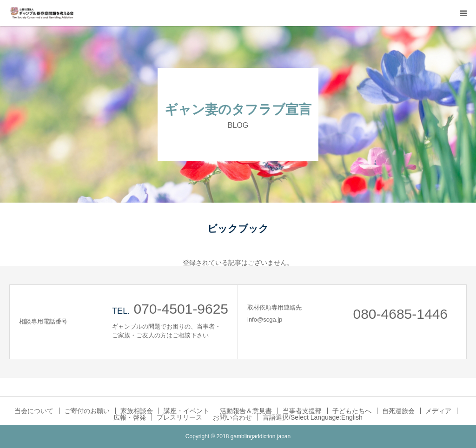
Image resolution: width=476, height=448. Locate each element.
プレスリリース (179, 417)
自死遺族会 (398, 411)
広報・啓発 (130, 417)
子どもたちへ (352, 411)
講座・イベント (186, 411)
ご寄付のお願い (87, 411)
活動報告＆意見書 (246, 411)
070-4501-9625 (181, 309)
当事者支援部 (302, 411)
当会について (34, 411)
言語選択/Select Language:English (313, 417)
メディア (438, 411)
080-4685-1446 (400, 314)
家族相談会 (137, 411)
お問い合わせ (232, 417)
